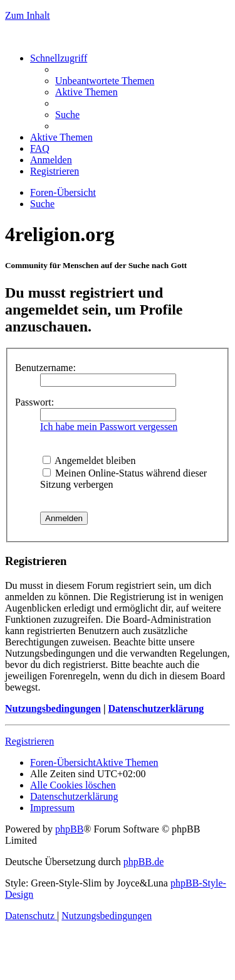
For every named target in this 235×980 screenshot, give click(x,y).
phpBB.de (144, 862)
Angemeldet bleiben (89, 460)
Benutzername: (45, 368)
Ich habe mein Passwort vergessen (109, 427)
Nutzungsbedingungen (53, 708)
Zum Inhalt (28, 15)
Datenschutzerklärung (156, 708)
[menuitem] (105, 81)
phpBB (69, 829)
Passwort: (34, 402)
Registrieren (29, 741)
